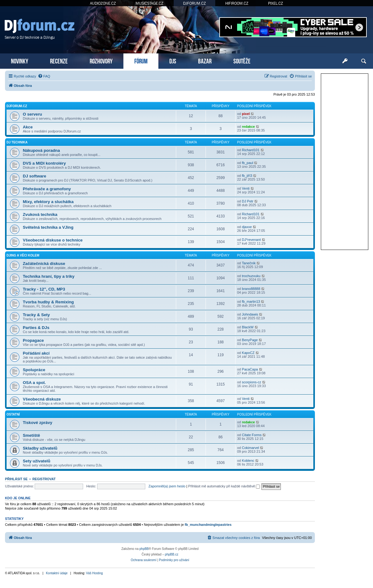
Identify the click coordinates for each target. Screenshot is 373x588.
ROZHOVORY (101, 60)
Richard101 (251, 150)
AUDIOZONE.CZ (103, 3)
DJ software (35, 176)
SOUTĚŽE (242, 60)
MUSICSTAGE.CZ (149, 3)
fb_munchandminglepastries (208, 525)
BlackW (248, 327)
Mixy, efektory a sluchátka (48, 202)
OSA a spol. (34, 383)
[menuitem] (44, 76)
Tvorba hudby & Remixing (48, 302)
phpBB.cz (172, 554)
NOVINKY (20, 60)
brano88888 (251, 289)
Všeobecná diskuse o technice (53, 240)
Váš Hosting (94, 573)
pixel (246, 114)
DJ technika (17, 142)
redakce (248, 127)
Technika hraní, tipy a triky (49, 276)
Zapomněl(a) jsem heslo (167, 486)
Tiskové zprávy (37, 423)
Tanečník (249, 263)
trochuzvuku (251, 276)
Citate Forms (252, 435)
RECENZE (59, 60)
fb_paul (247, 163)
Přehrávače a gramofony (47, 189)
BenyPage (250, 340)
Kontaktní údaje (57, 573)
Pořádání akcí (36, 353)
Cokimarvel (250, 448)
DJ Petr (248, 201)
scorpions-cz (251, 382)
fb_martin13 (251, 301)
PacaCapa (250, 369)
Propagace (33, 340)
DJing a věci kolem (23, 255)
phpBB (144, 549)
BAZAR (205, 60)
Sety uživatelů (37, 461)
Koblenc (248, 461)
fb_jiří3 (247, 176)
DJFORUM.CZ (194, 3)
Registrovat (44, 479)
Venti (246, 188)
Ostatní (13, 414)
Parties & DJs (36, 328)
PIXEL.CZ (276, 3)
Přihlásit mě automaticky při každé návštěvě (224, 486)
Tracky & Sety (36, 315)
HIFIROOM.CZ (237, 3)
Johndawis (250, 314)
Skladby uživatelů (40, 448)
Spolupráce (34, 370)
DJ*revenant (251, 240)
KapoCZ (248, 353)
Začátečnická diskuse (44, 264)
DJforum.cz (17, 106)
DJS (173, 60)
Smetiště (31, 435)
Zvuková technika (40, 214)
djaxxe (247, 227)
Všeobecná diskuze (42, 399)
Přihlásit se (16, 479)
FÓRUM (141, 60)
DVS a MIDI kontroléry (44, 163)
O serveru (32, 114)
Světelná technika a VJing (48, 227)
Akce (28, 127)
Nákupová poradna (41, 150)
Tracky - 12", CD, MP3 (44, 289)
